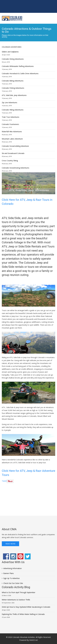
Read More (10, 544)
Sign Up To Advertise (11, 578)
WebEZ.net (34, 640)
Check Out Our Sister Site (13, 583)
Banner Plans (9, 573)
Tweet (4, 481)
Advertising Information (13, 568)
